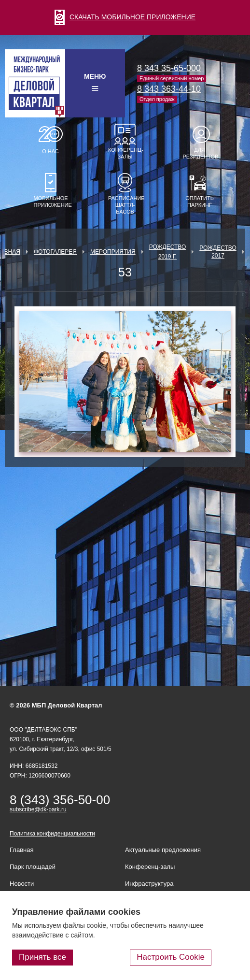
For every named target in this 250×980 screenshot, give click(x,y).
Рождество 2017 (218, 252)
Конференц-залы (125, 153)
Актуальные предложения (163, 850)
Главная (21, 850)
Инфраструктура (149, 884)
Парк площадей (33, 867)
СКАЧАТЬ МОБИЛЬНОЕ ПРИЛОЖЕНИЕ (125, 17)
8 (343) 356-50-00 (60, 800)
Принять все (42, 957)
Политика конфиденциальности (52, 834)
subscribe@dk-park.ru (38, 809)
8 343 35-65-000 (169, 68)
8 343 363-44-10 (169, 89)
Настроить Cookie (171, 957)
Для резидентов (200, 153)
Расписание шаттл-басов (125, 205)
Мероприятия (113, 252)
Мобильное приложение (51, 202)
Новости (22, 884)
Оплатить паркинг (200, 202)
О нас (50, 151)
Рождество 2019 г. (168, 252)
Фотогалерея (55, 252)
